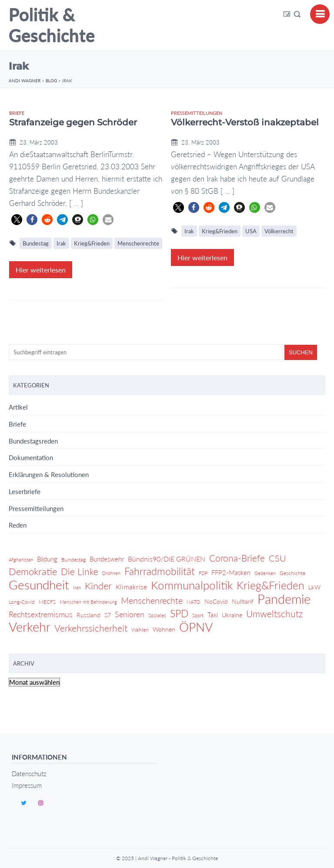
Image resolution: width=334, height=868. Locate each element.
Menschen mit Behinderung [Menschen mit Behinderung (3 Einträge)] (88, 602)
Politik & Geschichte (52, 25)
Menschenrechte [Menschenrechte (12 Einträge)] (152, 601)
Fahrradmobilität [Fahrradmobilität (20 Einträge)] (160, 571)
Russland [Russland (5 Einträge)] (89, 615)
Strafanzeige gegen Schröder (73, 122)
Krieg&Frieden (92, 243)
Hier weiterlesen (41, 270)
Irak (61, 243)
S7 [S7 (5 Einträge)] (108, 615)
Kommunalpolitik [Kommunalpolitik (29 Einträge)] (192, 585)
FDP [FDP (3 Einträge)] (203, 573)
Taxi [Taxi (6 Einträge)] (213, 615)
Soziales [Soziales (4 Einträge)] (157, 615)
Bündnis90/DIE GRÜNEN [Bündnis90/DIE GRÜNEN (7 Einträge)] (167, 559)
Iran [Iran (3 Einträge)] (77, 587)
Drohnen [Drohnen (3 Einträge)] (111, 573)
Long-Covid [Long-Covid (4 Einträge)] (22, 602)
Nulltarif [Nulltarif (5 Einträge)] (243, 601)
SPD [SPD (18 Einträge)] (179, 614)
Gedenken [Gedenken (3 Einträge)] (265, 573)
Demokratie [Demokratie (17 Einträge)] (33, 572)
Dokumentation (31, 458)
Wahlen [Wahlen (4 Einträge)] (140, 630)
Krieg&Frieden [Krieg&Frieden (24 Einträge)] (271, 585)
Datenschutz (29, 774)
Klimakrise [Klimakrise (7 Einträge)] (131, 587)
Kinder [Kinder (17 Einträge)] (98, 586)
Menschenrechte (138, 243)
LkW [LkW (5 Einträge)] (314, 587)
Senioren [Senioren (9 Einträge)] (130, 614)
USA (251, 231)
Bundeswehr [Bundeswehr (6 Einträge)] (107, 559)
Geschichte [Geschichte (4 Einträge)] (292, 573)
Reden (18, 525)
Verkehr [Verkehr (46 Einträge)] (30, 627)
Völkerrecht (279, 231)
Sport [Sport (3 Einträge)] (198, 615)
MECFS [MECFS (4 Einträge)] (47, 602)
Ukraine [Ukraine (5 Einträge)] (232, 615)
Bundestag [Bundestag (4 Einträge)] (73, 560)
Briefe (17, 113)
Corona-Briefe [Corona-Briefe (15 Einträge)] (237, 558)
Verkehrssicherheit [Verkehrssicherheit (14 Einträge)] (91, 628)
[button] (17, 220)
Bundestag (36, 243)
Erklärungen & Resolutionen (49, 474)
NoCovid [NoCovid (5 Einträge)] (216, 601)
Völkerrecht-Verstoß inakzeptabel (245, 122)
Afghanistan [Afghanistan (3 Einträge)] (21, 560)
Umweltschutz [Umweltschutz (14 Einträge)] (274, 614)
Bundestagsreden (33, 441)
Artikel (18, 407)
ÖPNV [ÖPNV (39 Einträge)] (196, 627)
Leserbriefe (25, 491)
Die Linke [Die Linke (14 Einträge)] (80, 571)
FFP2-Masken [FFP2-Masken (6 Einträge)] (231, 572)
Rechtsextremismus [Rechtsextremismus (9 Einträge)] (41, 614)
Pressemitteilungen (197, 113)
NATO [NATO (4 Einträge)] (194, 602)
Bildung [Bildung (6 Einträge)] (47, 559)
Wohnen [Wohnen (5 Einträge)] (164, 629)
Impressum (27, 785)
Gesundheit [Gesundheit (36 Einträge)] (39, 585)
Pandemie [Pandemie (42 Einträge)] (284, 599)
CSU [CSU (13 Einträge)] (277, 558)
